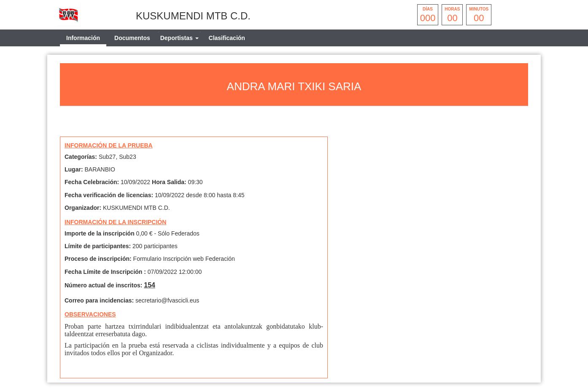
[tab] (179, 38)
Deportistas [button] (179, 38)
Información (83, 38)
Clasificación (227, 38)
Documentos (132, 38)
